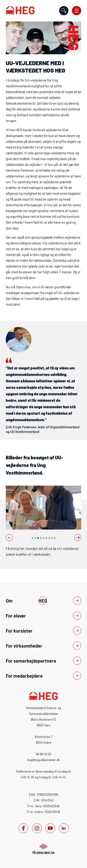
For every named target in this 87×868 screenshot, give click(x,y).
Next (78, 538)
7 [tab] (49, 538)
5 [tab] (44, 538)
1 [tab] (32, 538)
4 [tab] (41, 538)
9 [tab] (55, 538)
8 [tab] (52, 538)
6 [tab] (46, 538)
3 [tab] (38, 538)
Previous (9, 538)
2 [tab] (35, 538)
